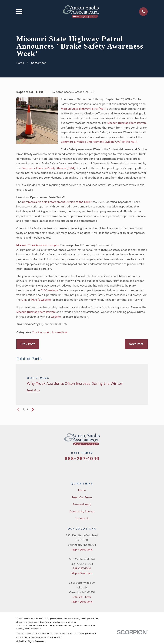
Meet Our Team (82, 497)
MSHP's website (41, 300)
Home (82, 490)
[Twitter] (69, 469)
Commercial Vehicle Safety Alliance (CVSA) (48, 168)
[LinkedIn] (95, 469)
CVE (24, 300)
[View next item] (33, 410)
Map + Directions (82, 550)
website (56, 317)
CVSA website (49, 290)
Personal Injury (82, 504)
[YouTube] (86, 469)
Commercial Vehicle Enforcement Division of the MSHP (56, 202)
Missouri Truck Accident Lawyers (38, 245)
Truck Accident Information (50, 332)
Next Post (136, 344)
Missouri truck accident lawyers (127, 123)
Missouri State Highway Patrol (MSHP (84, 109)
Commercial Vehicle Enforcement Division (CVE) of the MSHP (99, 142)
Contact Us (82, 518)
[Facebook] (78, 469)
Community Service (82, 511)
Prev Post (28, 344)
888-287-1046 (82, 459)
